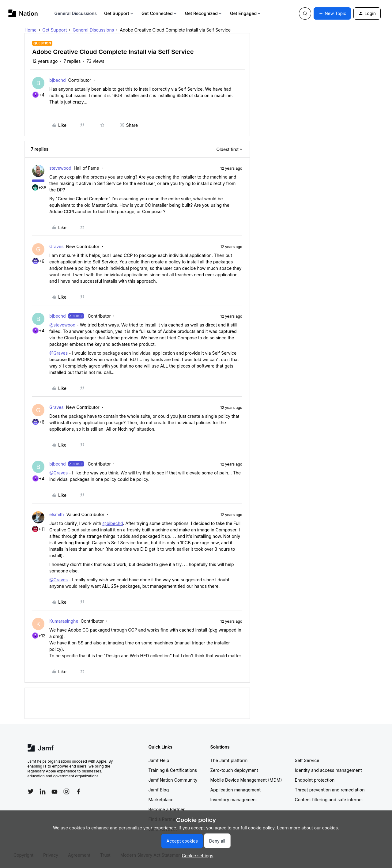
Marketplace (161, 800)
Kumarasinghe (64, 621)
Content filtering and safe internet (329, 800)
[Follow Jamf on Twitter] (31, 791)
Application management (236, 790)
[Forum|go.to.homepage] (23, 13)
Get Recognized (204, 13)
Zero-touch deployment (234, 770)
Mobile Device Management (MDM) (246, 780)
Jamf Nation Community (173, 780)
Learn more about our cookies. (308, 828)
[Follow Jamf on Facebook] (78, 791)
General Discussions (76, 13)
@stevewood (62, 325)
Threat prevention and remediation (330, 790)
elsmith (57, 514)
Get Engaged (246, 13)
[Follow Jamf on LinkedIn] (43, 791)
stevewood (60, 168)
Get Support (119, 13)
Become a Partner (167, 809)
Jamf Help (159, 760)
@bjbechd (113, 523)
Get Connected (160, 13)
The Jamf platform (229, 760)
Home (30, 30)
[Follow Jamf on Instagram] (66, 791)
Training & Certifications (173, 770)
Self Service (307, 760)
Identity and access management (328, 770)
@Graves (58, 353)
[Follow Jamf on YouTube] (55, 791)
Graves (57, 246)
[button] (332, 13)
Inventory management (234, 800)
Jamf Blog (159, 790)
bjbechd (58, 80)
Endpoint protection (315, 780)
